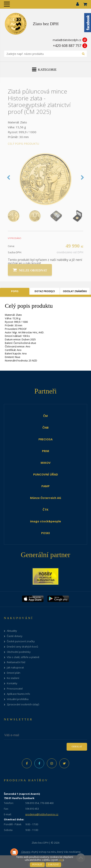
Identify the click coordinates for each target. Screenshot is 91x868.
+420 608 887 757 (67, 45)
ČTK (45, 509)
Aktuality (12, 631)
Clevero (20, 852)
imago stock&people (45, 521)
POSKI (46, 533)
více (61, 860)
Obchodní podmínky (19, 652)
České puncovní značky (21, 641)
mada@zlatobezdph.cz (67, 40)
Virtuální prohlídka (18, 699)
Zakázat (53, 864)
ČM (45, 416)
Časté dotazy (15, 636)
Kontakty (12, 683)
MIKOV (46, 463)
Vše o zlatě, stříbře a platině (23, 657)
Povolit (37, 864)
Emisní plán (14, 673)
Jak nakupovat (15, 668)
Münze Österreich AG (46, 498)
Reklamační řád (16, 662)
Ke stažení (13, 678)
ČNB (45, 427)
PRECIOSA (45, 439)
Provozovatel (15, 689)
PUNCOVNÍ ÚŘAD (46, 474)
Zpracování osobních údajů (23, 704)
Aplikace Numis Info (18, 694)
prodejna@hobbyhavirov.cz (42, 814)
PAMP (45, 486)
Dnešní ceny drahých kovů (22, 647)
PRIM (46, 451)
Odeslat (77, 747)
